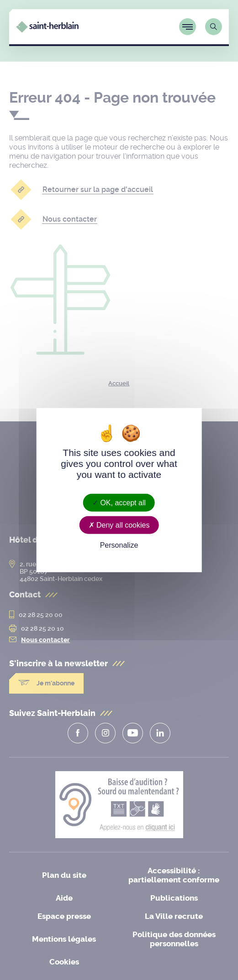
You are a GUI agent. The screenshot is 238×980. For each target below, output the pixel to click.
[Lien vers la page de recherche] (214, 27)
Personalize (119, 545)
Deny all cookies (119, 525)
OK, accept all (119, 502)
